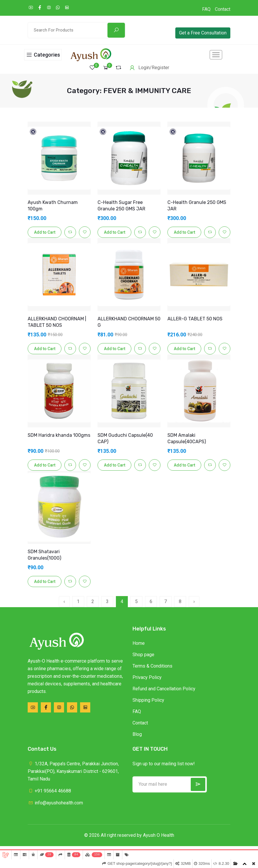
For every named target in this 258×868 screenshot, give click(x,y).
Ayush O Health (159, 840)
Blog (137, 739)
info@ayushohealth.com (55, 807)
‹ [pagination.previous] (64, 606)
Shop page (143, 659)
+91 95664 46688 (49, 795)
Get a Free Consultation (203, 33)
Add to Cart (45, 237)
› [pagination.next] (194, 606)
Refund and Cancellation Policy (164, 693)
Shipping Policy (148, 704)
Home (139, 648)
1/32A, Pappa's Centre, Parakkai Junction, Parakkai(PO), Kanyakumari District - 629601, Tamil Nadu (73, 776)
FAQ (206, 9)
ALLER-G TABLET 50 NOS (195, 323)
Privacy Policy (147, 682)
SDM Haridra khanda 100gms (59, 440)
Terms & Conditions (152, 670)
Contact (223, 9)
